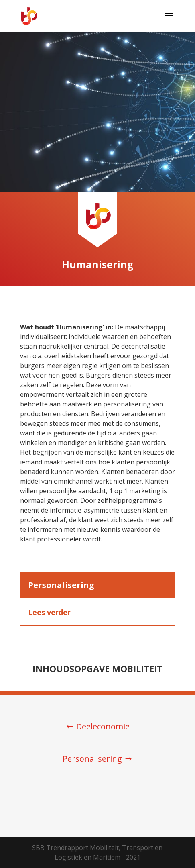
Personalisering (92, 759)
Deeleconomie (103, 726)
